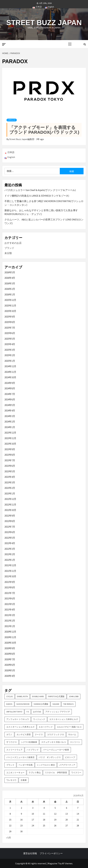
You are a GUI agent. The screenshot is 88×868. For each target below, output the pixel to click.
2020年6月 (10, 665)
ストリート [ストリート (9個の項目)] (75, 742)
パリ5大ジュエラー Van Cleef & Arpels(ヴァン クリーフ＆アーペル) (40, 190)
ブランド (12, 120)
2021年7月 (10, 593)
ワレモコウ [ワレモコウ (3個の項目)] (11, 780)
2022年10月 (10, 510)
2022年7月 (10, 527)
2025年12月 (10, 300)
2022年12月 (10, 499)
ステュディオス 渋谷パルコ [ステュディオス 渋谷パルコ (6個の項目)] (54, 742)
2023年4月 (10, 477)
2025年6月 (10, 333)
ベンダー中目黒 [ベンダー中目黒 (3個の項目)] (26, 765)
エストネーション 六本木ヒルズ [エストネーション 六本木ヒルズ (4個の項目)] (64, 719)
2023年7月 (10, 460)
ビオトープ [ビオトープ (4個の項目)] (70, 757)
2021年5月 (10, 604)
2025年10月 (10, 311)
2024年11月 (10, 372)
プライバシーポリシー (51, 853)
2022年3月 (10, 549)
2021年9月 (10, 582)
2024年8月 (10, 388)
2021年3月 (10, 615)
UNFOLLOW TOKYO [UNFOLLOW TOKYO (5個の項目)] (14, 712)
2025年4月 (10, 344)
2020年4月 (10, 676)
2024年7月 (10, 394)
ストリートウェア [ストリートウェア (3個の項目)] (14, 750)
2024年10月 (10, 377)
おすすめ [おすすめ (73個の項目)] (37, 712)
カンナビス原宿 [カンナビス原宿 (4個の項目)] (24, 734)
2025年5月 (10, 339)
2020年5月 (10, 670)
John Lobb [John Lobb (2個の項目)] (74, 696)
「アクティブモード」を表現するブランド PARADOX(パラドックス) (44, 130)
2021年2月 (10, 621)
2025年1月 (10, 361)
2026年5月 (10, 272)
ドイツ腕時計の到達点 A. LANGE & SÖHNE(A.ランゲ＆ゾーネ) (37, 196)
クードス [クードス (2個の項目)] (39, 734)
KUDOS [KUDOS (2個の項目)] (9, 704)
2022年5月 (10, 538)
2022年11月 (10, 505)
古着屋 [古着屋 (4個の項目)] (24, 780)
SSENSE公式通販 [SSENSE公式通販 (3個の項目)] (41, 704)
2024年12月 (10, 366)
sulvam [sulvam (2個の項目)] (56, 704)
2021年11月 (10, 571)
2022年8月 (10, 521)
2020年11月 (10, 637)
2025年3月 (10, 350)
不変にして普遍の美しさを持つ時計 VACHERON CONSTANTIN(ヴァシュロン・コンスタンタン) (44, 203)
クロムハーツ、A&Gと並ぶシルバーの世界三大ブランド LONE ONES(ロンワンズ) (44, 221)
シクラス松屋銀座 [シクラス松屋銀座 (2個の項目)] (29, 742)
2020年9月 (10, 648)
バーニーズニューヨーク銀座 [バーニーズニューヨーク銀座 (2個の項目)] (56, 750)
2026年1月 (10, 295)
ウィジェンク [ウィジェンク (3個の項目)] (39, 719)
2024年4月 (10, 411)
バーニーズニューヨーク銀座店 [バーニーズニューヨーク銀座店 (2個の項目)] (20, 757)
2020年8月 (10, 654)
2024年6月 (10, 399)
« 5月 (8, 838)
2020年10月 (10, 643)
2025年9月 (10, 317)
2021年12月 (10, 565)
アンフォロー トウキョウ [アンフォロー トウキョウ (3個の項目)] (18, 719)
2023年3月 (10, 482)
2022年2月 (10, 554)
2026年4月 (10, 278)
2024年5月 (10, 405)
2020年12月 (10, 632)
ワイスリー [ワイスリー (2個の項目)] (76, 773)
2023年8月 (10, 455)
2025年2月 (10, 355)
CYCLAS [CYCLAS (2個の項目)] (10, 696)
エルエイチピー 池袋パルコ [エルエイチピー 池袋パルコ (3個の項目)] (69, 727)
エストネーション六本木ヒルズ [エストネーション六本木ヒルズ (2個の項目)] (20, 727)
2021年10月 (10, 576)
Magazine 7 (53, 863)
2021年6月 (10, 598)
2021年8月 (10, 587)
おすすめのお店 (13, 243)
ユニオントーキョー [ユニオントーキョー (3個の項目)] (15, 773)
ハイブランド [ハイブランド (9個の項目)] (33, 750)
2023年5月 (10, 471)
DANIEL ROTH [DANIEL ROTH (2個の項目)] (22, 696)
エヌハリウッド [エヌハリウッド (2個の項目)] (46, 727)
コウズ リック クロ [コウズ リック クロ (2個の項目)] (56, 734)
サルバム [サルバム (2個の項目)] (72, 734)
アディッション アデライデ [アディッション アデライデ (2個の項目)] (58, 712)
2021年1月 (10, 626)
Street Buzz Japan (44, 23)
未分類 (8, 253)
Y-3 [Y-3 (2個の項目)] (28, 712)
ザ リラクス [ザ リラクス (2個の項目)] (12, 742)
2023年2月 (10, 488)
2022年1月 (10, 560)
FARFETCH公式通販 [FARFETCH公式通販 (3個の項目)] (56, 696)
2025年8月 (10, 322)
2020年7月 (10, 659)
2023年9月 (10, 449)
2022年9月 (10, 516)
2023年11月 (10, 438)
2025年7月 (10, 328)
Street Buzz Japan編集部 (22, 139)
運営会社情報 (30, 853)
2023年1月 (10, 494)
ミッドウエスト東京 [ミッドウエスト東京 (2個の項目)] (46, 765)
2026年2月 (10, 289)
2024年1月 (10, 427)
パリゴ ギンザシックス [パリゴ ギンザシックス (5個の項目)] (50, 757)
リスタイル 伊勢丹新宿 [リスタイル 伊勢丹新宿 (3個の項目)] (56, 773)
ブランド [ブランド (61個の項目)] (10, 765)
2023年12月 (10, 433)
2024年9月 (10, 383)
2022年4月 (10, 543)
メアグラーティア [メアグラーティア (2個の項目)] (67, 765)
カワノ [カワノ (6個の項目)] (9, 734)
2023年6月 (10, 466)
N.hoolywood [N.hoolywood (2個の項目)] (23, 704)
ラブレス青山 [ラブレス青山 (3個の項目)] (35, 773)
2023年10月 (10, 444)
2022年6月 (10, 532)
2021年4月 (10, 610)
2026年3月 (10, 283)
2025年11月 (10, 306)
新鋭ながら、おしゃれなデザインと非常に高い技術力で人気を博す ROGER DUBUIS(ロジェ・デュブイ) (41, 212)
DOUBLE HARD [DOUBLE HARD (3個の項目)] (38, 696)
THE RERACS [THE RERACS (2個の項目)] (68, 704)
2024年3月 (10, 416)
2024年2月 (10, 422)
